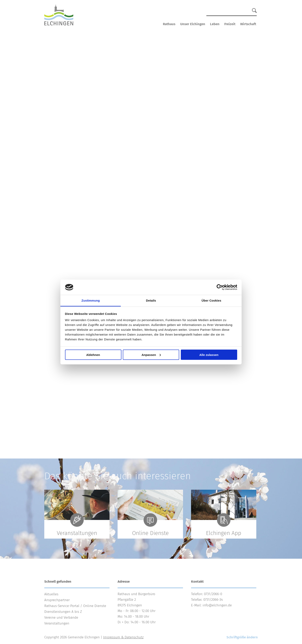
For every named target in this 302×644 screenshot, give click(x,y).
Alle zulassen (209, 355)
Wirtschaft (248, 24)
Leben (215, 24)
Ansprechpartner (57, 600)
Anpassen (151, 355)
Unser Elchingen (193, 24)
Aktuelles (51, 594)
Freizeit (230, 24)
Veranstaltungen (57, 623)
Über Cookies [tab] (211, 300)
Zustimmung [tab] (91, 300)
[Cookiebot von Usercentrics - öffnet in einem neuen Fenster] (220, 287)
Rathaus (169, 24)
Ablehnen (93, 355)
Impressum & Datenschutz (123, 637)
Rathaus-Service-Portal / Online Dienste (75, 606)
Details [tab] (151, 300)
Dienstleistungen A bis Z (63, 612)
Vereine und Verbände (61, 618)
